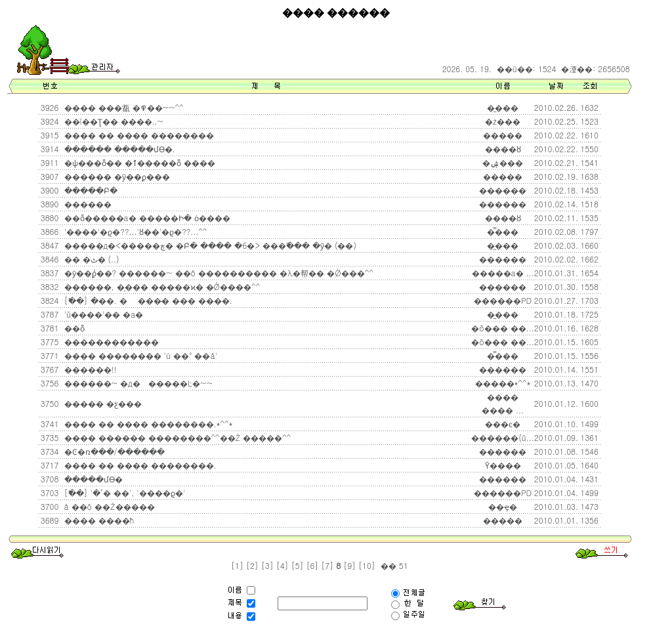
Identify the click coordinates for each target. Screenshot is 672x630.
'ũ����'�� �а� (103, 314)
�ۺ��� (503, 162)
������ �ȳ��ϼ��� (116, 176)
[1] (237, 565)
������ (503, 190)
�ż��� (503, 121)
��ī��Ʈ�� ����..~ (113, 121)
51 (402, 565)
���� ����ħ (98, 520)
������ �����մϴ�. (118, 149)
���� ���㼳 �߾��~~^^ (123, 107)
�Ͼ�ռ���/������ (113, 451)
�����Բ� (90, 190)
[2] (252, 565)
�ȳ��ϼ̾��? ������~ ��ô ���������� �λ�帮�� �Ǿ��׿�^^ (218, 273)
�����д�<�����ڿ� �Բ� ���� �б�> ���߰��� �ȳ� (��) (209, 245)
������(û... (503, 437)
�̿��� (503, 231)
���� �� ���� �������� (138, 135)
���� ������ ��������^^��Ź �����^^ (177, 437)
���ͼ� (503, 424)
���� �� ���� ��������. (139, 465)
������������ (110, 342)
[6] (312, 565)
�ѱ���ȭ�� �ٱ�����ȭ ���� (138, 162)
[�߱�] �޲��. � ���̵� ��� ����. (147, 300)
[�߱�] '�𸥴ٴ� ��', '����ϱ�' (124, 493)
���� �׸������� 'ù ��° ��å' (139, 355)
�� (387, 565)
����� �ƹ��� (102, 403)
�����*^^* (503, 383)
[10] (367, 565)
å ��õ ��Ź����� (108, 506)
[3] (267, 565)
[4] (283, 565)
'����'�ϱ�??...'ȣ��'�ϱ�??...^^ (135, 231)
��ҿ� (503, 506)
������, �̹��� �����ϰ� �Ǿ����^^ (161, 286)
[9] (349, 565)
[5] (298, 565)
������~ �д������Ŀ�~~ (137, 383)
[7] (327, 565)
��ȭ (73, 328)
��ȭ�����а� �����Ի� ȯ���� (146, 218)
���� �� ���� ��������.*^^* (147, 424)
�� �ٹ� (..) (91, 259)
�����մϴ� (92, 479)
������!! (89, 369)
